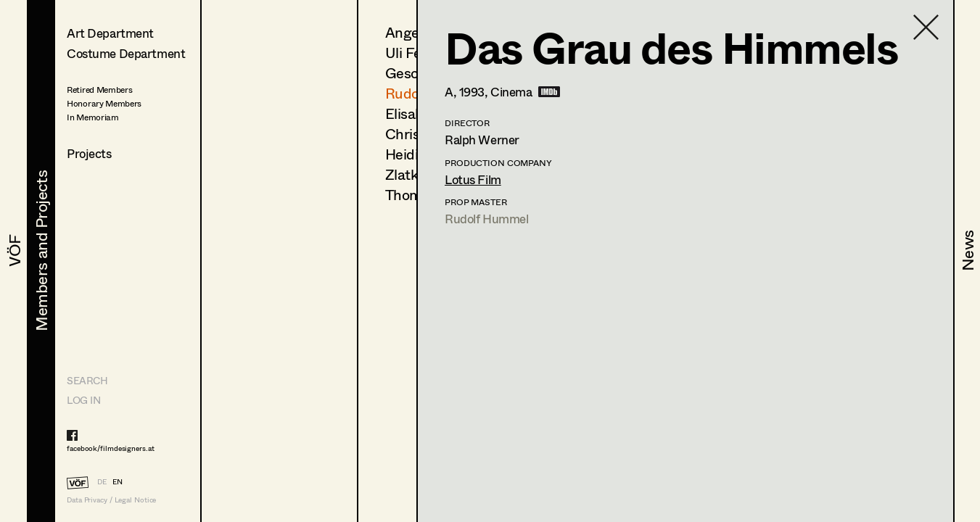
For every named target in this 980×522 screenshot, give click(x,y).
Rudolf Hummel (486, 219)
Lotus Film (473, 179)
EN (118, 481)
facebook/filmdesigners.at (111, 448)
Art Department (110, 33)
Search (87, 380)
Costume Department (126, 53)
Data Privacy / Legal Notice (111, 500)
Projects (89, 153)
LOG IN (83, 400)
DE (102, 481)
